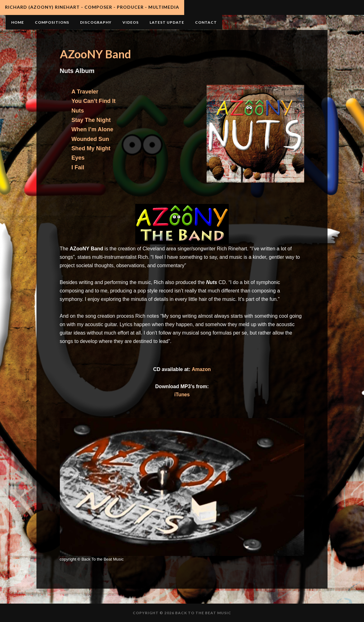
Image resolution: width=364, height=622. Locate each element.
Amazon (201, 369)
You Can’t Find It (93, 101)
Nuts (78, 111)
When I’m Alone (92, 129)
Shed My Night (91, 148)
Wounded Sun (90, 139)
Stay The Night (91, 120)
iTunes (182, 395)
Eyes (78, 158)
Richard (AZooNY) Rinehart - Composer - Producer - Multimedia (92, 7)
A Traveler (85, 92)
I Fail (78, 167)
